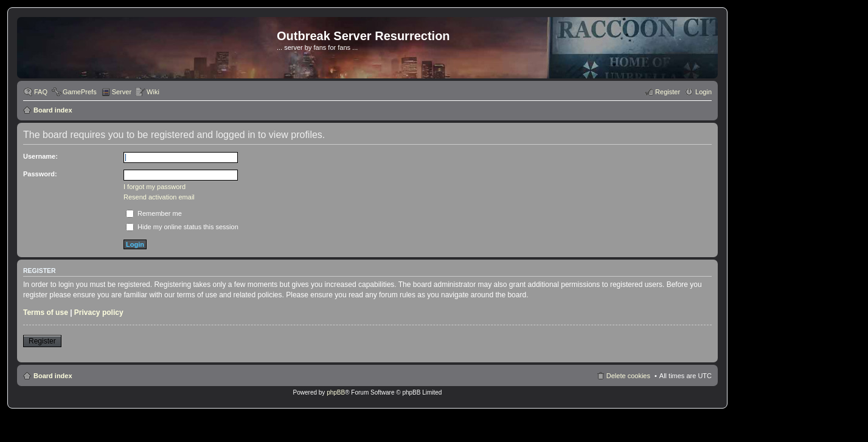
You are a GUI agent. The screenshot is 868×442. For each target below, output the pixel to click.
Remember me (154, 213)
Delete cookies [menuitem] (628, 376)
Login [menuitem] (703, 92)
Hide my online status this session (182, 227)
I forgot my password (155, 187)
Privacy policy (99, 313)
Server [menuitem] (122, 92)
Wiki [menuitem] (153, 92)
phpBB (336, 392)
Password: (40, 174)
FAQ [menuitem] (41, 92)
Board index (53, 110)
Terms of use (46, 313)
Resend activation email (159, 197)
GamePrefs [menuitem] (80, 92)
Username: (40, 156)
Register (42, 341)
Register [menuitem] (668, 92)
